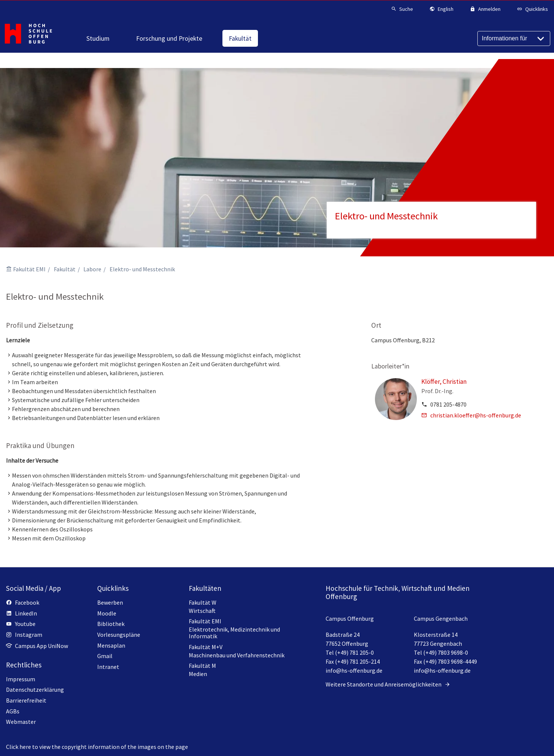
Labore (92, 269)
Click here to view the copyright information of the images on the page (97, 747)
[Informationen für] (514, 38)
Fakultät (65, 269)
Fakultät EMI (29, 269)
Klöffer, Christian (444, 382)
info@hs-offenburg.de (354, 670)
